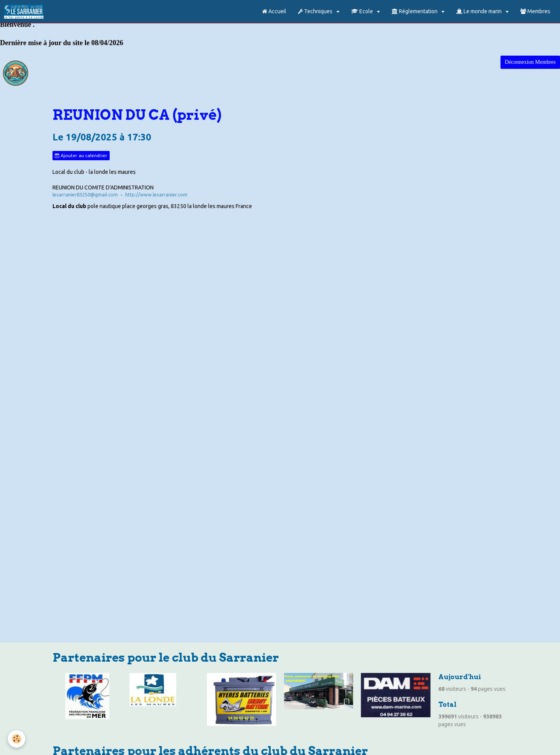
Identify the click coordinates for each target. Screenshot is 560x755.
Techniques (316, 11)
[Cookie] (17, 739)
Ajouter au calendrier (81, 156)
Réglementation (415, 11)
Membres (535, 11)
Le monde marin (479, 11)
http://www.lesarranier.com (156, 194)
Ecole (363, 11)
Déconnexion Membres (530, 62)
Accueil (274, 11)
